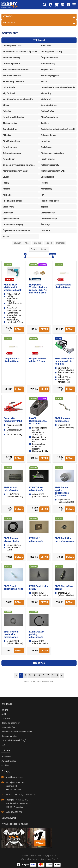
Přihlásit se (6, 757)
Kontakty (6, 719)
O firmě (5, 710)
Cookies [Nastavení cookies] (5, 765)
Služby (4, 714)
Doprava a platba (9, 736)
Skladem (38, 243)
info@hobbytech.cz (15, 777)
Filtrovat (39, 40)
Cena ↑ (34, 249)
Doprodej (60, 243)
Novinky (17, 243)
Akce (27, 243)
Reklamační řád (8, 727)
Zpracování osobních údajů (14, 740)
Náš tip (49, 243)
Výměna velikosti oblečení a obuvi (17, 732)
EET (3, 745)
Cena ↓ (44, 249)
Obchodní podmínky (11, 723)
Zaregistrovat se (9, 761)
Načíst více (39, 663)
